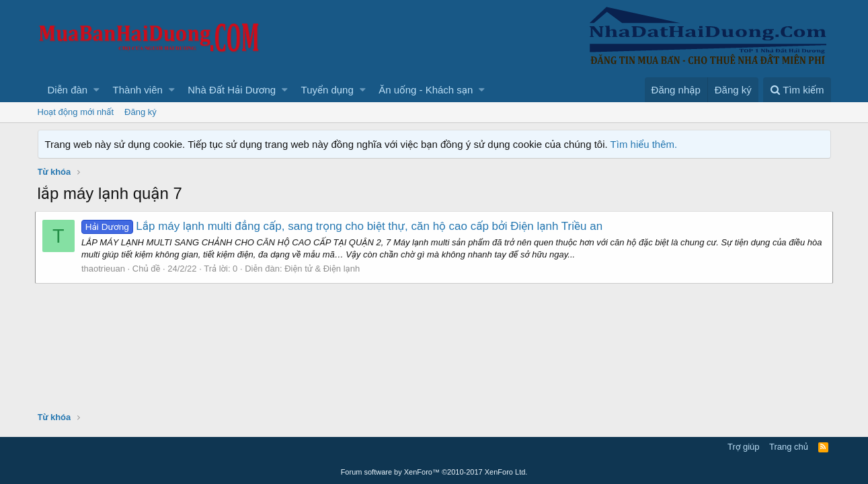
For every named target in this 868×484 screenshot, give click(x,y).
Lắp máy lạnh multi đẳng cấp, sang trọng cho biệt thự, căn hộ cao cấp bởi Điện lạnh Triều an (345, 226)
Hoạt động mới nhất (76, 112)
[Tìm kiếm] (797, 90)
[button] (96, 90)
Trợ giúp (743, 447)
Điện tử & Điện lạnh (325, 269)
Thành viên (138, 90)
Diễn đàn (68, 90)
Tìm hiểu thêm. (644, 144)
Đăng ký (141, 112)
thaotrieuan (106, 269)
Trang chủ (789, 447)
